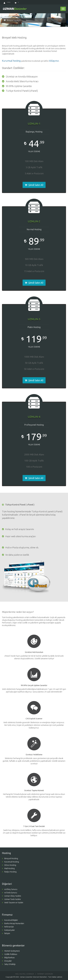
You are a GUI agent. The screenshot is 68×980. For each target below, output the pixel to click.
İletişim (6, 933)
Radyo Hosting (9, 872)
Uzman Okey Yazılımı (11, 896)
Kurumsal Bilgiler (10, 920)
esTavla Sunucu (9, 893)
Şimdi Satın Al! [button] (34, 185)
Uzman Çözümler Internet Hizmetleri (34, 977)
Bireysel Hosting (10, 858)
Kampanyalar (8, 930)
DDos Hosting (9, 865)
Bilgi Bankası (8, 958)
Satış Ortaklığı (9, 964)
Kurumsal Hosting (10, 862)
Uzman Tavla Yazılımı (11, 899)
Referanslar (8, 927)
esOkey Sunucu (10, 889)
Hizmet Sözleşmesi (11, 951)
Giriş (7, 2)
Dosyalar (7, 961)
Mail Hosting (8, 868)
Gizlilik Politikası (10, 954)
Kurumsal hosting (11, 61)
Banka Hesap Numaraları (13, 923)
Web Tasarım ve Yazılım (13, 903)
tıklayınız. (54, 61)
